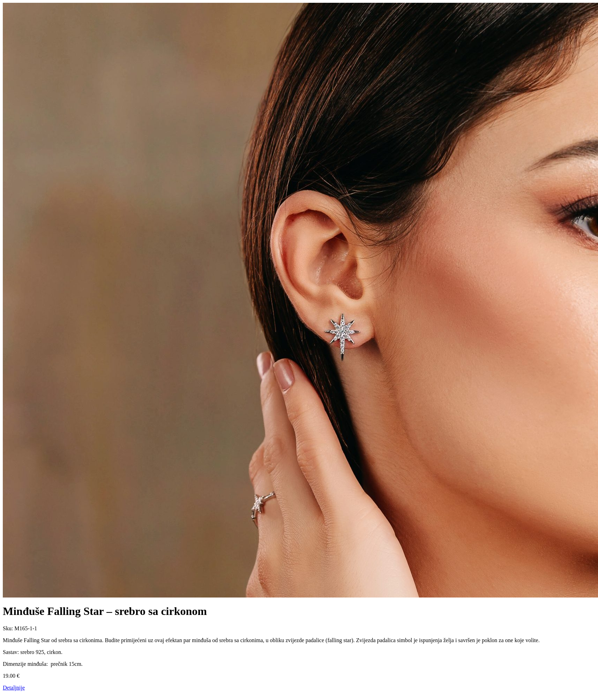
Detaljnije (14, 688)
